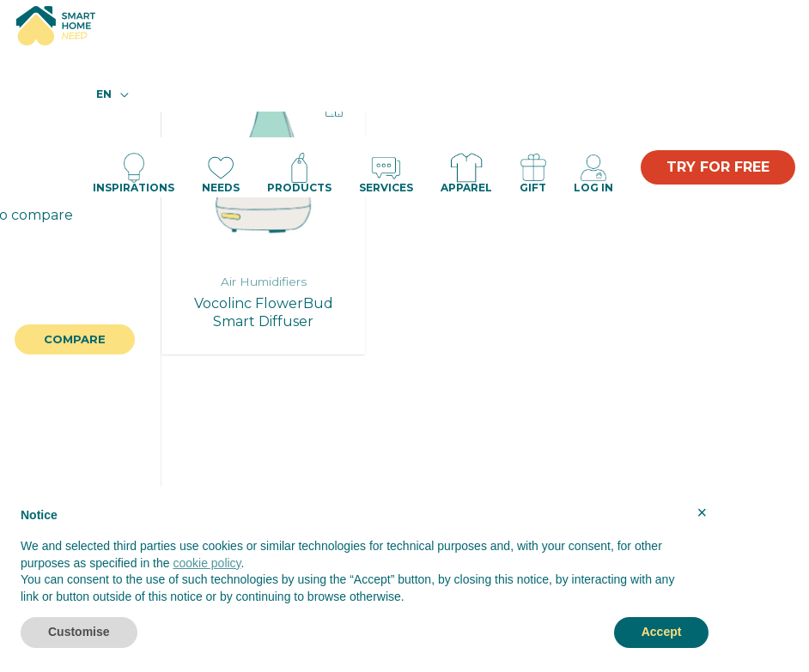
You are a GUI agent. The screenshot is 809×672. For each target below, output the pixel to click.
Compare (75, 339)
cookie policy (207, 563)
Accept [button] (662, 632)
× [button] (703, 512)
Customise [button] (79, 632)
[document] (365, 560)
